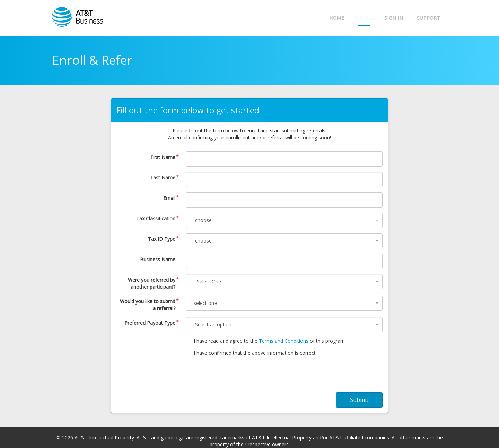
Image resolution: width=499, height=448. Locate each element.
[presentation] (249, 377)
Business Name (158, 259)
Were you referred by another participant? (152, 283)
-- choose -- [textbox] (203, 220)
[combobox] (284, 220)
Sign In (394, 18)
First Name (163, 157)
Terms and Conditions (284, 341)
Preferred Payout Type (150, 323)
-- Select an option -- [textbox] (213, 324)
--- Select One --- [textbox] (209, 282)
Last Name (163, 178)
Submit (359, 400)
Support (428, 18)
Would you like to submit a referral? (148, 305)
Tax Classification (156, 218)
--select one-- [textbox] (205, 303)
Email (169, 198)
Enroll (361, 18)
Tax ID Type (162, 239)
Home (329, 18)
